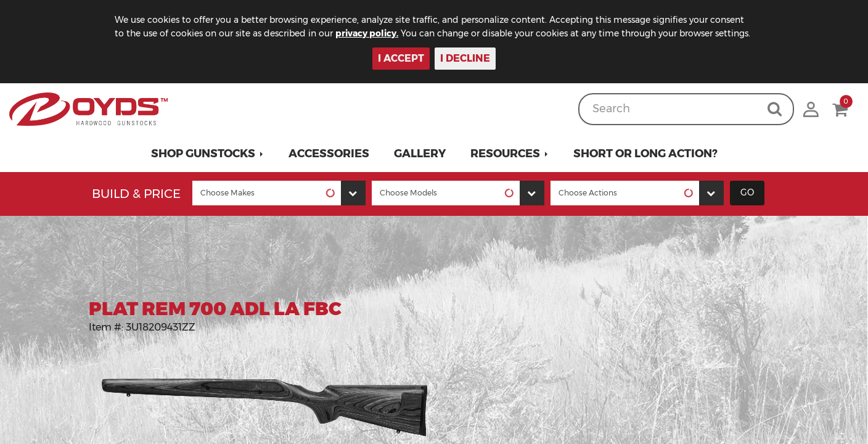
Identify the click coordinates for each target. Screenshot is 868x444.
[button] (207, 154)
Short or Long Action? (645, 154)
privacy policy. (367, 33)
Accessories (329, 154)
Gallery (420, 154)
